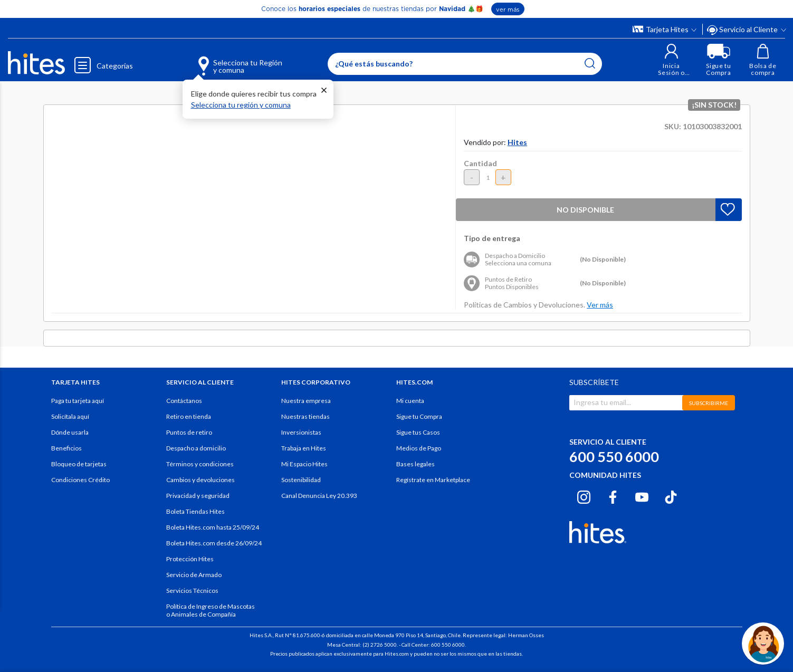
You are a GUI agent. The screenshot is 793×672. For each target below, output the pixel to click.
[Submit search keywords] (590, 63)
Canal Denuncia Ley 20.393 (319, 496)
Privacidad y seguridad (198, 496)
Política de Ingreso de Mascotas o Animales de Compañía (211, 610)
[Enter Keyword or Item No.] (465, 64)
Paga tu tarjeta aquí (78, 401)
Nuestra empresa (306, 401)
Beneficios (66, 448)
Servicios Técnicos (192, 591)
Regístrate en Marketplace (433, 480)
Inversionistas (301, 432)
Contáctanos (184, 401)
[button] (671, 60)
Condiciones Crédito (80, 480)
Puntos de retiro (189, 432)
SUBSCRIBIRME (709, 403)
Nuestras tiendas (305, 416)
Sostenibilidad (301, 480)
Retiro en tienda (189, 416)
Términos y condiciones (200, 464)
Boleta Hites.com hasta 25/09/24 (213, 527)
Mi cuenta (410, 401)
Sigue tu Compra (419, 416)
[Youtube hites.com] (642, 495)
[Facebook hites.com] (613, 495)
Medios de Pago (419, 448)
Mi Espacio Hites (304, 464)
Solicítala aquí (70, 416)
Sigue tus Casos (418, 432)
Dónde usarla (70, 432)
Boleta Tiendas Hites (195, 511)
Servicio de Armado (194, 575)
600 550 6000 (614, 457)
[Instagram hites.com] (584, 495)
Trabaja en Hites (304, 448)
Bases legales (415, 464)
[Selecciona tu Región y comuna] (224, 60)
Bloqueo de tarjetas (79, 464)
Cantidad (480, 163)
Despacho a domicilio (196, 448)
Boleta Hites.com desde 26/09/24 (214, 543)
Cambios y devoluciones (200, 480)
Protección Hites (190, 559)
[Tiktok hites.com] (671, 495)
